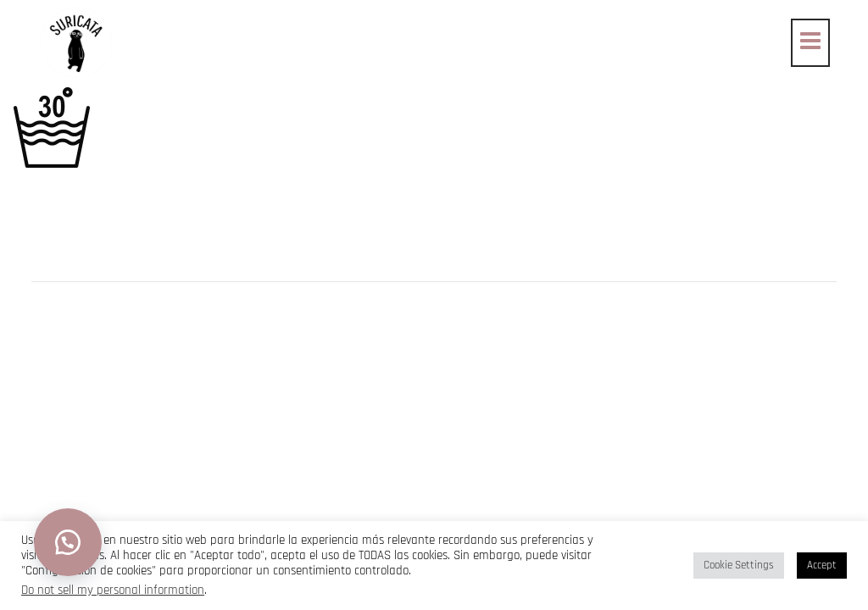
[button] (68, 542)
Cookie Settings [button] (739, 565)
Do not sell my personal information (113, 590)
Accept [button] (822, 565)
